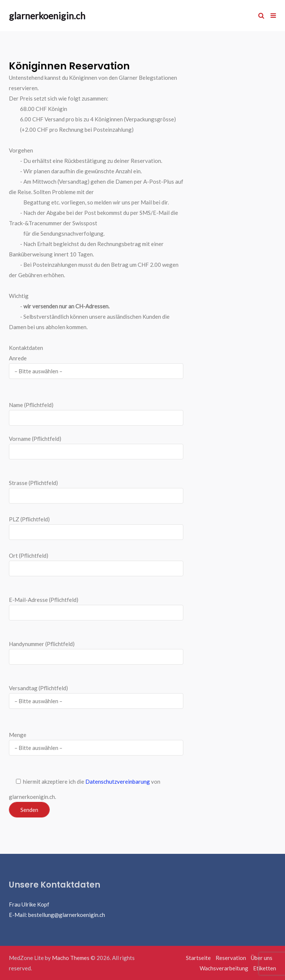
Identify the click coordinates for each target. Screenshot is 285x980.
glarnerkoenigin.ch (47, 16)
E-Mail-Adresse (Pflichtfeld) (96, 608)
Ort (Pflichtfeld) (96, 564)
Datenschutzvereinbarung (118, 781)
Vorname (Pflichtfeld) (96, 447)
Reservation (231, 958)
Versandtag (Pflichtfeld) (96, 694)
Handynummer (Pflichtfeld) (96, 653)
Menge (96, 741)
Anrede (96, 365)
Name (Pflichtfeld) (96, 414)
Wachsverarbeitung (224, 968)
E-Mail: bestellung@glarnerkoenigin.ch (57, 915)
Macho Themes (71, 958)
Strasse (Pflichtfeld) (96, 491)
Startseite (198, 958)
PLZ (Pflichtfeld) (29, 519)
